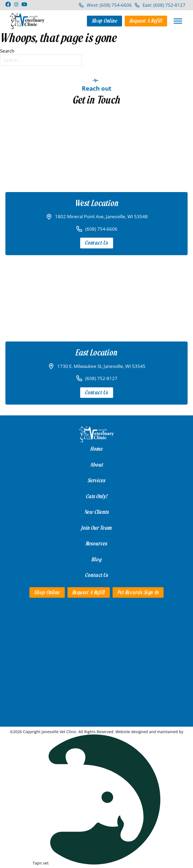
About (97, 465)
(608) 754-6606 (101, 229)
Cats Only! (96, 496)
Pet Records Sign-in (138, 592)
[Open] (178, 21)
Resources (96, 544)
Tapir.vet (41, 863)
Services (96, 480)
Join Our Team (97, 528)
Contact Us (97, 243)
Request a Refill (146, 21)
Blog (97, 559)
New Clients (97, 512)
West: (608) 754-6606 (109, 5)
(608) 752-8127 (101, 378)
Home (97, 449)
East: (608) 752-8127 (164, 5)
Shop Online (105, 21)
